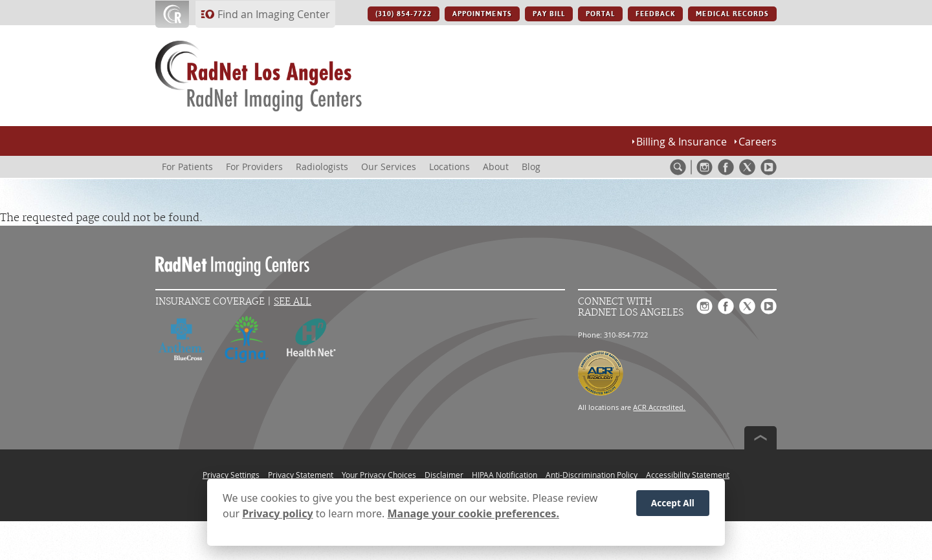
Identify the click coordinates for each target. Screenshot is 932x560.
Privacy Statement (301, 475)
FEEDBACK (655, 14)
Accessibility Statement (688, 475)
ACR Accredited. (659, 407)
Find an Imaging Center (274, 14)
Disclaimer (444, 475)
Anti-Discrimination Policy (592, 475)
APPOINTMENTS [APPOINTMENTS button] (482, 14)
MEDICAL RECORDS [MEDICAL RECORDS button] (732, 14)
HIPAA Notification (505, 475)
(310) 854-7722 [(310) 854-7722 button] (404, 14)
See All (293, 302)
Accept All (673, 503)
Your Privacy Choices (379, 475)
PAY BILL (549, 14)
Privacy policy (277, 513)
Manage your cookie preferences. (473, 513)
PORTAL (600, 14)
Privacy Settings (231, 475)
